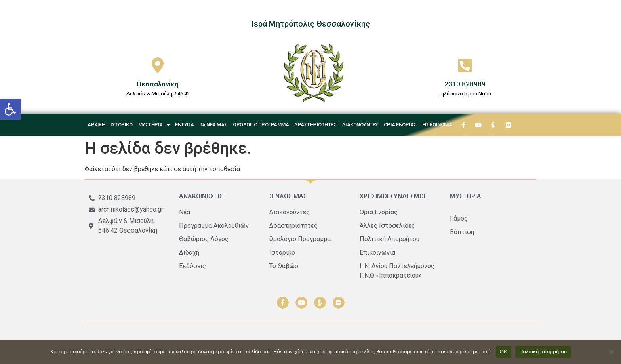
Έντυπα (184, 125)
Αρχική (96, 125)
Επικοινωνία (437, 125)
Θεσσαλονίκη (158, 84)
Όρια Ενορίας (400, 125)
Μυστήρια (154, 125)
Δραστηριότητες (315, 125)
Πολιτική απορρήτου (543, 352)
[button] (10, 109)
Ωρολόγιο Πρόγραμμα (261, 125)
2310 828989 (465, 84)
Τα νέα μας (213, 125)
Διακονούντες (360, 125)
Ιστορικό (121, 125)
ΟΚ (504, 352)
